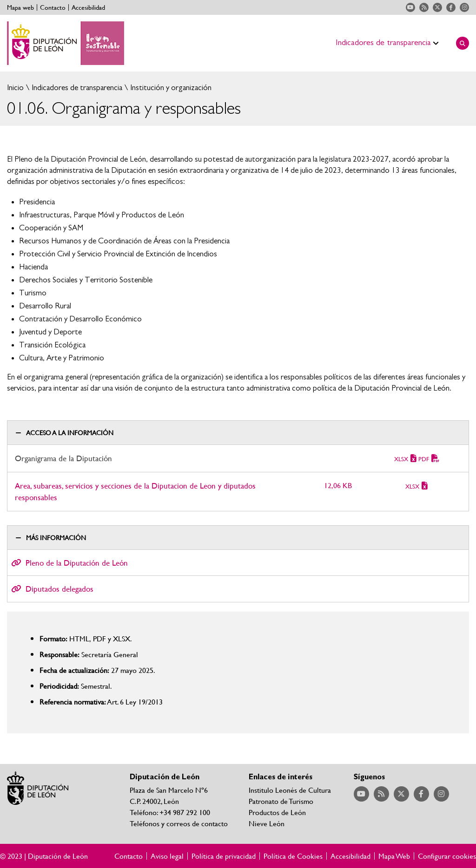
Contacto (53, 7)
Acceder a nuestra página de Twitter (437, 7)
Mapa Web (394, 856)
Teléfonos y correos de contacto (179, 823)
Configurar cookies (447, 856)
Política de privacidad (224, 856)
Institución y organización (170, 88)
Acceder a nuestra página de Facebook (451, 7)
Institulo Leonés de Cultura (290, 790)
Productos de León (277, 812)
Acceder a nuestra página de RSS (424, 7)
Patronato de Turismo (281, 801)
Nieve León (267, 823)
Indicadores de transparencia (76, 88)
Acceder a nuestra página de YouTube (410, 7)
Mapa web (20, 7)
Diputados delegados (59, 589)
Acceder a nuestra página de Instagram (464, 7)
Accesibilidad (88, 7)
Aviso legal (167, 856)
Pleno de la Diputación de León (77, 563)
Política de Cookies (293, 856)
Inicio (15, 88)
